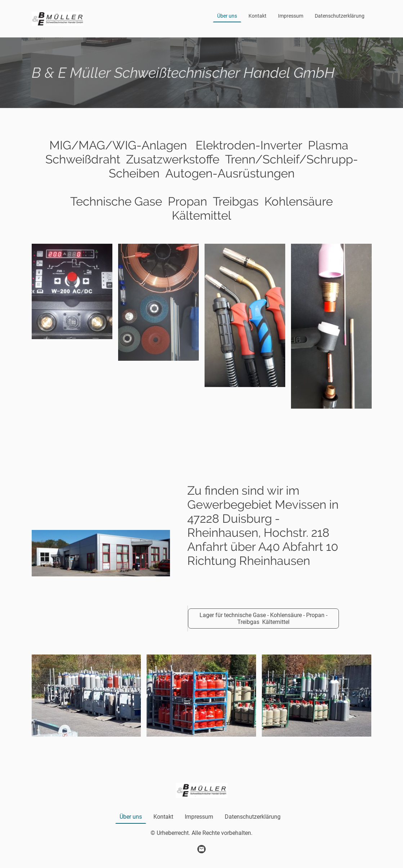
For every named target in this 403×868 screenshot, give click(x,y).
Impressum (291, 16)
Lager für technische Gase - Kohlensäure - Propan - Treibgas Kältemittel (263, 619)
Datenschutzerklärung (340, 16)
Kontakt (258, 16)
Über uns (227, 16)
